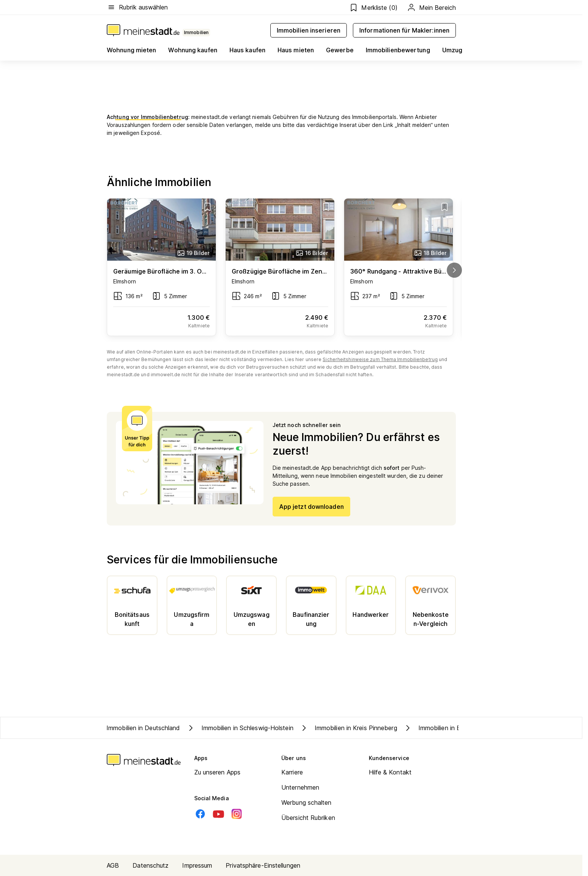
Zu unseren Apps (218, 772)
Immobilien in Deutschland (143, 728)
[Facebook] (200, 814)
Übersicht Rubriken (308, 818)
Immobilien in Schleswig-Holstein (240, 728)
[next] (454, 270)
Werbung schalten (306, 802)
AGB (113, 865)
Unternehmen (300, 787)
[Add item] (207, 207)
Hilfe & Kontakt (390, 772)
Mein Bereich (431, 8)
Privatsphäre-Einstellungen (263, 865)
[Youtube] (218, 814)
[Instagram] (237, 814)
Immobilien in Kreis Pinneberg (348, 728)
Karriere (292, 772)
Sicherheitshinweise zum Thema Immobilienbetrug (380, 359)
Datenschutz (151, 865)
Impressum (197, 865)
